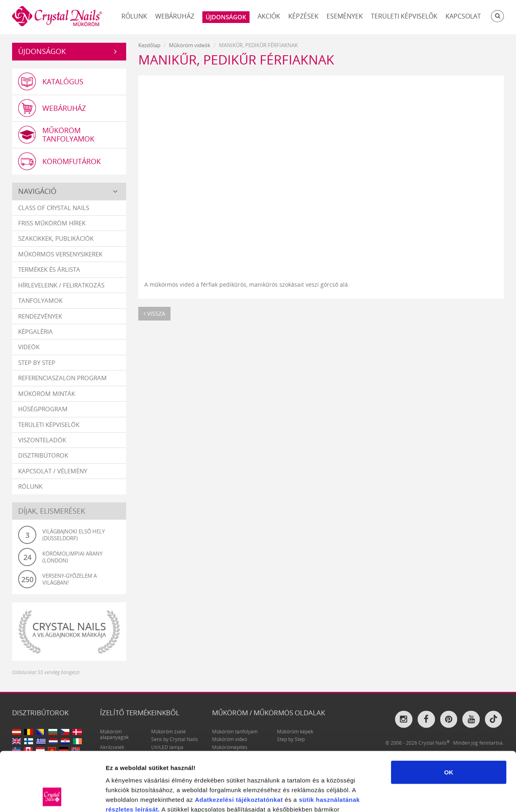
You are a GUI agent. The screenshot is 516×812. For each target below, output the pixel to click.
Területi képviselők (404, 16)
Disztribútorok (43, 455)
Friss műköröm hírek (52, 223)
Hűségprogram (43, 409)
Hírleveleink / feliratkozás (61, 285)
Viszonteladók (42, 440)
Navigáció (37, 191)
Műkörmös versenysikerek (60, 254)
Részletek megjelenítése (458, 796)
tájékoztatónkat (258, 744)
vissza (154, 313)
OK (449, 717)
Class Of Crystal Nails (54, 208)
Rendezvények (40, 316)
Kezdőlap (149, 45)
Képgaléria (35, 331)
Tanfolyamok (40, 300)
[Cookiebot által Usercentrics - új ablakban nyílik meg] (52, 796)
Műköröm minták (47, 394)
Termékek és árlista (49, 269)
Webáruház (175, 16)
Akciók (269, 16)
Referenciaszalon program (62, 378)
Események (345, 16)
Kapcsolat (463, 16)
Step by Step (37, 362)
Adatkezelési (214, 744)
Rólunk (134, 16)
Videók (29, 347)
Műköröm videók (190, 45)
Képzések (303, 16)
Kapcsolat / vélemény (53, 471)
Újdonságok (42, 51)
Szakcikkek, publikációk (56, 238)
